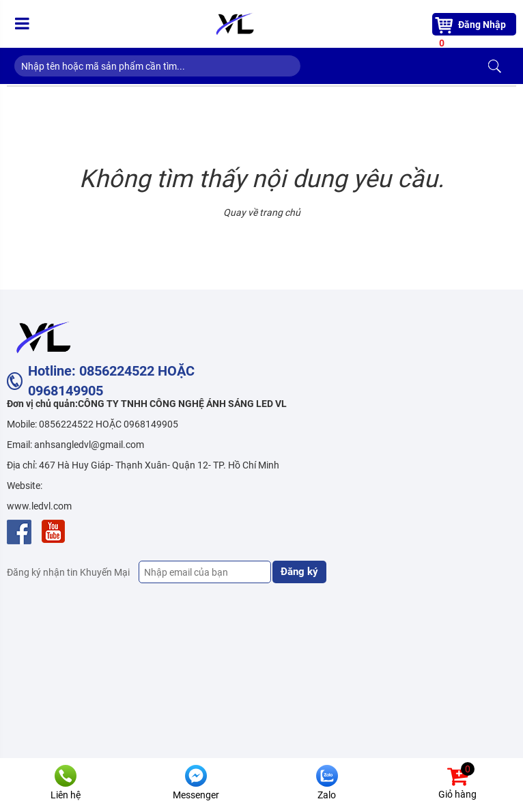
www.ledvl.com (39, 506)
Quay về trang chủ (262, 212)
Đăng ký (299, 572)
